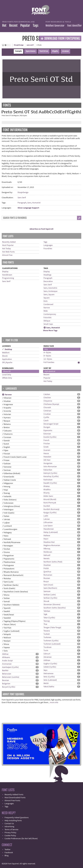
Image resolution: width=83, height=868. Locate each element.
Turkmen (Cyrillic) (51, 641)
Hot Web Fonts (8, 252)
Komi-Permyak (50, 503)
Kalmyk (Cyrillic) (50, 473)
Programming (8, 278)
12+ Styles (48, 359)
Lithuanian (48, 522)
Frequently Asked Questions (17, 818)
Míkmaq (47, 549)
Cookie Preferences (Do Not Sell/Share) (21, 839)
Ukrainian (48, 657)
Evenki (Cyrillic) (50, 437)
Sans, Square (49, 295)
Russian (47, 578)
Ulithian (47, 660)
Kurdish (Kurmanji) (51, 509)
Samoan (47, 591)
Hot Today (7, 249)
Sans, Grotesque (50, 291)
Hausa (46, 453)
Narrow (47, 308)
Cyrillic (46, 417)
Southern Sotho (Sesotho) (55, 608)
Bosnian (6, 680)
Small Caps (48, 324)
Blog (7, 856)
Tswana (47, 631)
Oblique (47, 321)
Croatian (47, 414)
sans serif (30, 45)
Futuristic (48, 318)
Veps (45, 670)
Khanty (47, 493)
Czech (46, 421)
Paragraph (22, 203)
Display (5, 272)
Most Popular (8, 245)
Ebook (5, 356)
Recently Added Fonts (14, 795)
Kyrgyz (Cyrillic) (50, 513)
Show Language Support (28, 208)
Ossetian (47, 565)
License (65, 51)
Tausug (47, 621)
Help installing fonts (13, 821)
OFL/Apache (7, 363)
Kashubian (48, 480)
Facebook (9, 853)
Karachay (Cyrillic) (51, 476)
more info (54, 703)
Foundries (48, 249)
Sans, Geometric (50, 288)
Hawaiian (47, 457)
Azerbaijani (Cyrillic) (10, 667)
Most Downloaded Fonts (15, 798)
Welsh (46, 683)
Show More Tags (50, 331)
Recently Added (9, 242)
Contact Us (9, 824)
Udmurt (47, 654)
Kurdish (47, 506)
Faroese (7, 395)
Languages (48, 245)
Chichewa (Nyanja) (51, 404)
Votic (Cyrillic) (49, 677)
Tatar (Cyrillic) (49, 618)
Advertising (9, 827)
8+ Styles (47, 356)
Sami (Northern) (50, 588)
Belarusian (7, 674)
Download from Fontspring (60, 38)
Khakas (47, 486)
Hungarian (48, 463)
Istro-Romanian (50, 467)
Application (7, 359)
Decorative (48, 281)
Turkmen (47, 637)
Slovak (46, 601)
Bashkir (5, 671)
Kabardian (48, 470)
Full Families (49, 362)
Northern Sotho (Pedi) (53, 562)
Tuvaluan (48, 647)
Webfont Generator (55, 26)
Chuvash (47, 408)
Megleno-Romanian (52, 545)
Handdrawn (7, 275)
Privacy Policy (10, 833)
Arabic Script (7, 661)
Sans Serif (22, 198)
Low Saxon (48, 526)
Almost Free (7, 255)
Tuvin (46, 651)
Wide (46, 311)
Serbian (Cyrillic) (50, 598)
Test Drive (44, 51)
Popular (25, 25)
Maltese (47, 536)
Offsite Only (7, 378)
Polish (46, 568)
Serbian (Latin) (50, 595)
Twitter (8, 850)
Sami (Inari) (48, 585)
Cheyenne (48, 401)
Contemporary (50, 314)
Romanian (48, 575)
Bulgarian (6, 684)
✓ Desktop (7, 349)
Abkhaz (5, 654)
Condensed (48, 304)
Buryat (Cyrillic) (9, 687)
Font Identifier (74, 26)
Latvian (47, 519)
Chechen (47, 398)
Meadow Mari (49, 542)
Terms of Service (11, 830)
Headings (47, 275)
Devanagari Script (51, 424)
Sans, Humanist (34, 203)
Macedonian (49, 529)
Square (47, 298)
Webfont (6, 353)
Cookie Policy (10, 836)
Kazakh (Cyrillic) (50, 483)
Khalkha (47, 490)
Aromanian (7, 664)
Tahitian (47, 611)
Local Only (7, 375)
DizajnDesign (19, 45)
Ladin (46, 516)
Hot (4, 25)
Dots (46, 301)
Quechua (47, 572)
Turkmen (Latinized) (52, 644)
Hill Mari (47, 460)
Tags (36, 25)
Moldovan (48, 552)
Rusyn (46, 582)
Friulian (47, 444)
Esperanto (48, 431)
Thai (45, 624)
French (46, 440)
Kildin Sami (48, 496)
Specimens (31, 51)
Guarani (47, 450)
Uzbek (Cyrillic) (50, 667)
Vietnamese (48, 674)
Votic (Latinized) (50, 680)
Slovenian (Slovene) (52, 605)
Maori (46, 539)
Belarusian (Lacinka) (11, 677)
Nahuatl (47, 555)
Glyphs (55, 51)
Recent (13, 25)
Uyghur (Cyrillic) (50, 664)
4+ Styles (47, 353)
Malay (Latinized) (51, 532)
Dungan (47, 427)
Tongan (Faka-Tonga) (52, 628)
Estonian (47, 434)
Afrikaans (6, 657)
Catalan (47, 394)
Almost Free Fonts (12, 801)
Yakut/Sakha (49, 687)
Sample (18, 51)
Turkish (47, 634)
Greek (46, 447)
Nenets (47, 559)
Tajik (45, 614)
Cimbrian (47, 411)
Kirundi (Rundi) (50, 499)
